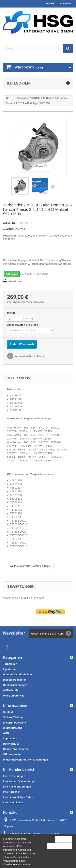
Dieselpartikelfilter (14, 680)
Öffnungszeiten (13, 754)
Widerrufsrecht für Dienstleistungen (26, 760)
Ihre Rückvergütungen (17, 787)
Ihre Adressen (12, 792)
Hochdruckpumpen (15, 685)
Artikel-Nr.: (10, 223)
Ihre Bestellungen (14, 776)
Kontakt (50, 3)
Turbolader (10, 664)
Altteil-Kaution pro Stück (23, 325)
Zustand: (9, 229)
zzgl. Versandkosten (32, 302)
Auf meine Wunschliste (29, 356)
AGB (6, 733)
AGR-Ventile (11, 690)
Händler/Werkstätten (16, 749)
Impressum (10, 738)
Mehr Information (59, 846)
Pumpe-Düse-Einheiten (17, 674)
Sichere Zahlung (13, 717)
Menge (11, 313)
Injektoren (9, 669)
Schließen (63, 839)
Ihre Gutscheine (13, 802)
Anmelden (66, 3)
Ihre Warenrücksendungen (20, 781)
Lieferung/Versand (14, 723)
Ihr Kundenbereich (19, 769)
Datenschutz (11, 744)
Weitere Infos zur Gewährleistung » (30, 566)
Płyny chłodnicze (14, 696)
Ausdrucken (17, 281)
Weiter (53, 187)
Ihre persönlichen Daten (18, 797)
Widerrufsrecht (12, 728)
